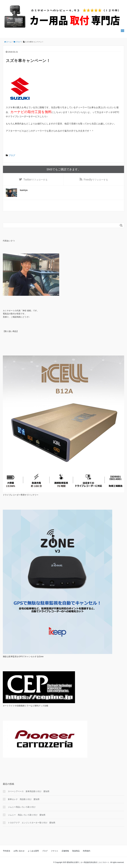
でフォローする (35, 180)
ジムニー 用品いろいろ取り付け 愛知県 (27, 815)
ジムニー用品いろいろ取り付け (22, 807)
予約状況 (6, 851)
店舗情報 (65, 851)
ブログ (12, 155)
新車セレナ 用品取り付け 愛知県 (24, 799)
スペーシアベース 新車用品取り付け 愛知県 (29, 791)
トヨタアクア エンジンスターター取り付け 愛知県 (32, 823)
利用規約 (87, 851)
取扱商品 (76, 851)
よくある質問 (33, 851)
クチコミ (55, 851)
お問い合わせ (19, 851)
